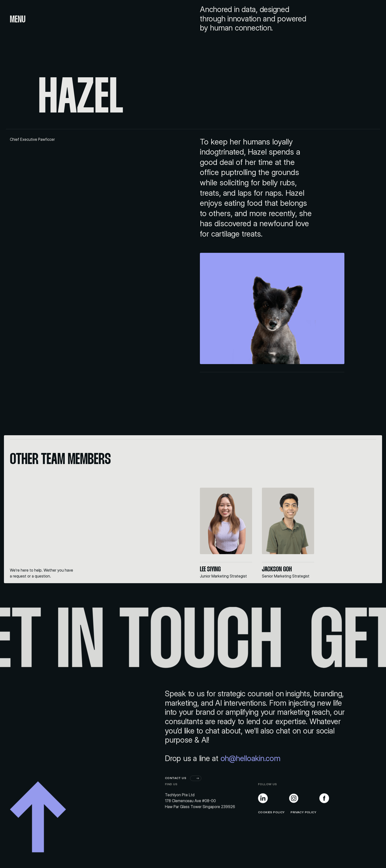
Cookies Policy (271, 828)
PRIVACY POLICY (301, 828)
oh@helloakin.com (250, 774)
